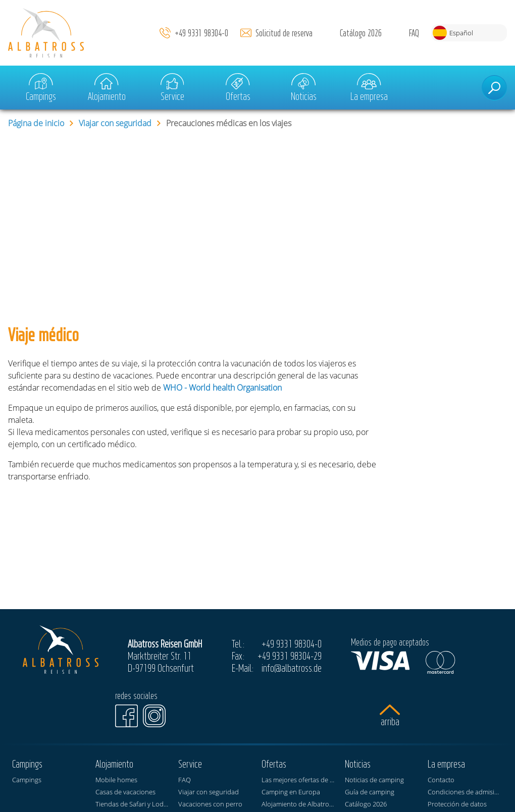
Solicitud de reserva (284, 33)
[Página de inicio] (46, 33)
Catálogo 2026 (361, 33)
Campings (41, 88)
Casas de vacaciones (125, 792)
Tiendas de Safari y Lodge (133, 804)
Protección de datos (457, 804)
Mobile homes (116, 780)
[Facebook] (126, 716)
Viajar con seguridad (115, 123)
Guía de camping (370, 792)
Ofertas (238, 88)
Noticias (304, 88)
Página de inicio (36, 123)
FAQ (414, 33)
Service (172, 88)
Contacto (441, 780)
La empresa (369, 88)
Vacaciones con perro (210, 804)
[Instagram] (154, 716)
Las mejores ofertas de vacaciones (299, 780)
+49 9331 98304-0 (201, 33)
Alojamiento (107, 88)
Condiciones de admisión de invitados (465, 792)
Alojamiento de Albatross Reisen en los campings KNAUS (299, 804)
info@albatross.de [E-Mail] (292, 668)
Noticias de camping (374, 780)
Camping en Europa (291, 792)
